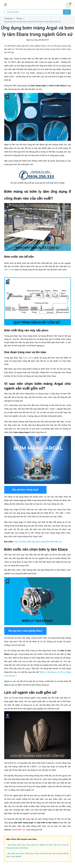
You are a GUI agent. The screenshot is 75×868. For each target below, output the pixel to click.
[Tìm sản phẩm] (34, 12)
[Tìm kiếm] (67, 12)
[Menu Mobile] (6, 4)
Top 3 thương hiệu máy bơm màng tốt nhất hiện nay (38, 542)
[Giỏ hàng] (68, 6)
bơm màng (28, 358)
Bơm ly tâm (9, 270)
